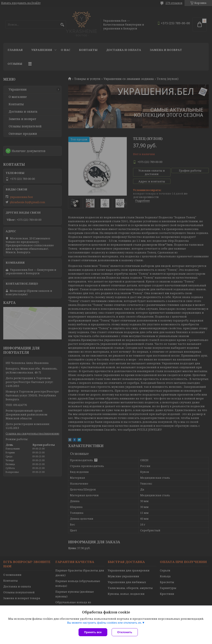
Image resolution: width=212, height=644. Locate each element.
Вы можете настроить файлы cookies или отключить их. (104, 623)
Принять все (93, 632)
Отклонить (125, 632)
